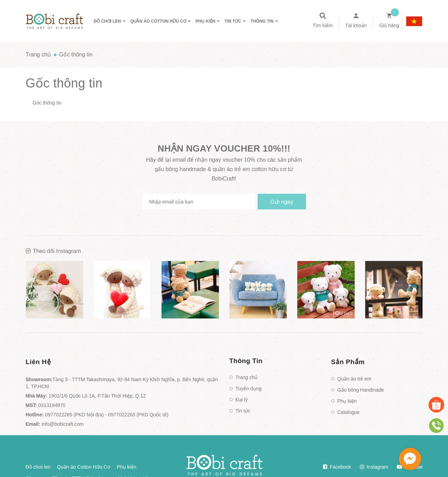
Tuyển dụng (249, 388)
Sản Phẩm (348, 362)
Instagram (374, 467)
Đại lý (242, 400)
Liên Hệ (38, 362)
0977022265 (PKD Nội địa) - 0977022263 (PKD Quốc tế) (107, 415)
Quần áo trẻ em (354, 379)
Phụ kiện (347, 401)
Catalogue (348, 412)
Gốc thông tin (64, 83)
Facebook (337, 467)
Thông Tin (246, 361)
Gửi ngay (282, 202)
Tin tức (243, 411)
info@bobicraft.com (62, 424)
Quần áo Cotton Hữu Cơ (84, 467)
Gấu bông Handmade (361, 390)
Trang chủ (247, 377)
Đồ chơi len (38, 467)
